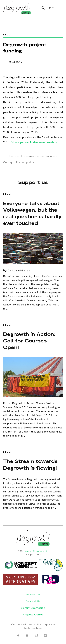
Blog (7, 35)
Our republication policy (19, 162)
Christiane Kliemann (19, 271)
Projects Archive (33, 615)
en (50, 8)
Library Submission (33, 608)
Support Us (33, 601)
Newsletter (33, 594)
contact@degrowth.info (37, 551)
